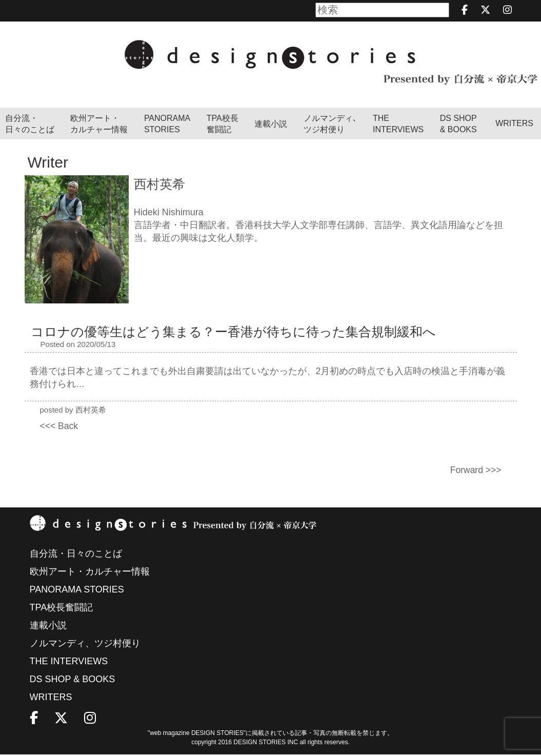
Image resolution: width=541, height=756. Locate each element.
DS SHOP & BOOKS (458, 125)
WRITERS (514, 124)
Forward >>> (475, 471)
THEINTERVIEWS (398, 125)
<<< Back (60, 426)
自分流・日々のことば (30, 125)
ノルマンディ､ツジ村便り (330, 125)
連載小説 (271, 125)
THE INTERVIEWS (69, 663)
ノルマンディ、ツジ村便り (85, 645)
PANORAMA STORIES (167, 125)
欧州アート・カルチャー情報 (99, 125)
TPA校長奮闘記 (223, 125)
